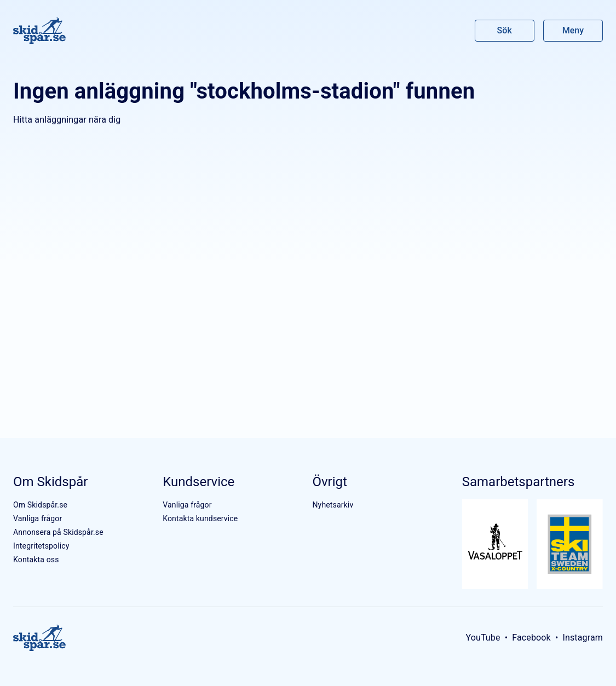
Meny (573, 30)
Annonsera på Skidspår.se (58, 532)
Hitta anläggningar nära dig (67, 120)
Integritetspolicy (41, 546)
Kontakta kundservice (200, 518)
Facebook (531, 638)
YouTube (483, 638)
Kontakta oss (36, 560)
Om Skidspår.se (40, 505)
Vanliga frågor (38, 518)
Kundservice (198, 482)
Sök (505, 30)
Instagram (583, 638)
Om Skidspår (50, 482)
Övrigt (329, 482)
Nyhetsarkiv (333, 505)
